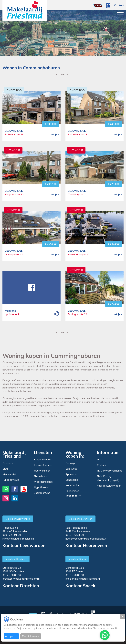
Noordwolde (73, 485)
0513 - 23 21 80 (75, 535)
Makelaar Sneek (77, 559)
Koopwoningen (42, 459)
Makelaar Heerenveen (80, 519)
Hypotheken (41, 487)
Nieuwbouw (41, 476)
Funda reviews (11, 480)
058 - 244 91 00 (12, 535)
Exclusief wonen (43, 465)
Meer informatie (31, 636)
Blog (5, 469)
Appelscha (71, 474)
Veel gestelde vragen (109, 486)
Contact (119, 5)
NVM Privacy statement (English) (108, 478)
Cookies (101, 465)
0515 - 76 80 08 (75, 575)
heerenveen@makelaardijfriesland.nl (86, 539)
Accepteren (11, 636)
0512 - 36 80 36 (12, 575)
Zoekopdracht (42, 493)
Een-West (71, 469)
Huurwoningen (42, 471)
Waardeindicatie (43, 482)
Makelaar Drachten (16, 559)
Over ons (8, 463)
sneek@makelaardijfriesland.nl (83, 579)
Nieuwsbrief (9, 474)
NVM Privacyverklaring (110, 471)
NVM (100, 459)
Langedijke (72, 480)
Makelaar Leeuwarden (18, 519)
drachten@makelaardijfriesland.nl (21, 579)
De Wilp (70, 463)
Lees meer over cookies (107, 628)
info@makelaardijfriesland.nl (18, 539)
